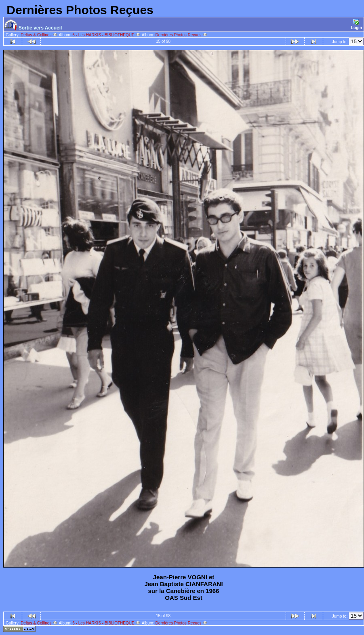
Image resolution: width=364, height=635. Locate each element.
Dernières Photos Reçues (182, 35)
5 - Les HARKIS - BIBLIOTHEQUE (106, 35)
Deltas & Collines (39, 35)
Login (357, 24)
